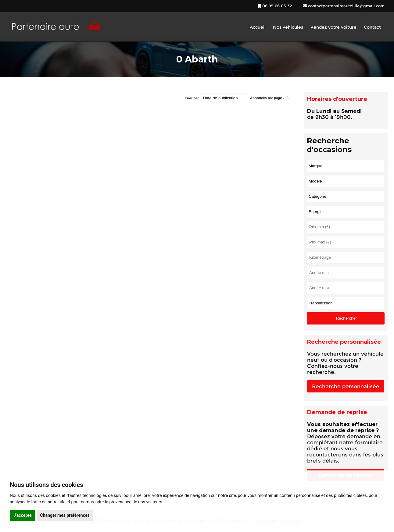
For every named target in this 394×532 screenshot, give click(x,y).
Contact (372, 27)
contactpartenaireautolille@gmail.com (346, 6)
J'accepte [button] (23, 515)
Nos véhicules (288, 27)
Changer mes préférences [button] (65, 515)
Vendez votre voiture (333, 27)
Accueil (258, 27)
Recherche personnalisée (346, 386)
